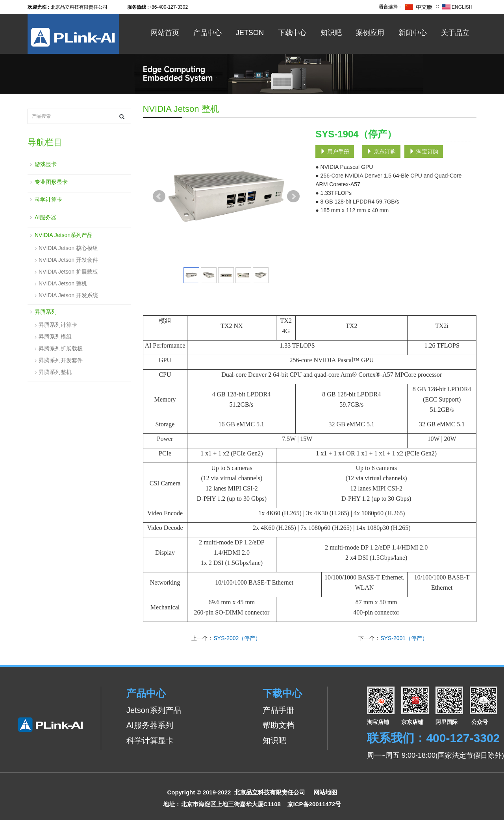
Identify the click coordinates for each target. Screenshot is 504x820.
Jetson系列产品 (154, 710)
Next (293, 196)
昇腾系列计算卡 (58, 325)
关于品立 (455, 33)
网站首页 (165, 33)
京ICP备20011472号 (314, 804)
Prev (159, 196)
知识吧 (331, 33)
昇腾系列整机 (55, 372)
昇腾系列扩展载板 (61, 348)
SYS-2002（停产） (237, 638)
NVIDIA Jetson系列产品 (64, 235)
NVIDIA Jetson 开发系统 (68, 295)
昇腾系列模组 (55, 337)
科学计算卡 (48, 200)
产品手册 (278, 710)
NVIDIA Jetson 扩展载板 (68, 272)
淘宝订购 (424, 152)
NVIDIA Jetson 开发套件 (68, 260)
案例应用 (370, 33)
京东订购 (381, 152)
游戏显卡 (46, 164)
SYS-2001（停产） (404, 638)
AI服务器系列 (150, 725)
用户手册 (335, 152)
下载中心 (292, 33)
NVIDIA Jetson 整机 (63, 283)
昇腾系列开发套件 (61, 360)
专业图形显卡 (51, 182)
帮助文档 (278, 725)
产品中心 (208, 33)
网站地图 (325, 792)
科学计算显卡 (150, 740)
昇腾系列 (46, 312)
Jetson (250, 33)
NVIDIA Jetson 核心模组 (68, 248)
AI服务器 (45, 217)
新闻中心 (413, 33)
